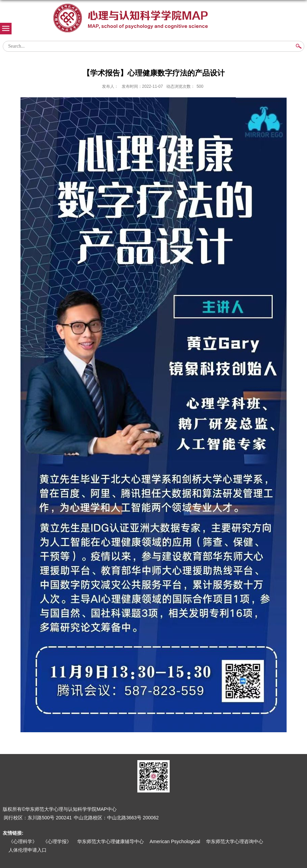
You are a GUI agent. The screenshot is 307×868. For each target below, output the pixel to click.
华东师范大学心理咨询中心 (235, 841)
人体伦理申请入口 (28, 850)
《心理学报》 (57, 841)
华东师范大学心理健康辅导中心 (110, 841)
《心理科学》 (23, 841)
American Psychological (175, 841)
